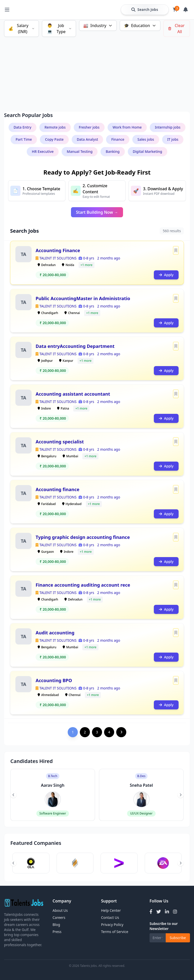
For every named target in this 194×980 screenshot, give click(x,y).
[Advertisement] (97, 68)
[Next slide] (181, 795)
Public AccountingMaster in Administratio (83, 298)
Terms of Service (115, 932)
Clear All (176, 29)
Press (57, 932)
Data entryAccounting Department (75, 346)
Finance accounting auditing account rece (83, 585)
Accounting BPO (54, 680)
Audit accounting (55, 633)
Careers (59, 917)
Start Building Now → (97, 212)
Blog (56, 925)
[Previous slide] (13, 795)
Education (140, 26)
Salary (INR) (21, 29)
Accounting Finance (58, 250)
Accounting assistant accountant (73, 394)
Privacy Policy (112, 925)
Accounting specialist (60, 442)
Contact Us (110, 917)
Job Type (59, 29)
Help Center (111, 910)
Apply (166, 275)
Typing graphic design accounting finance (83, 537)
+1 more (87, 265)
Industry (98, 26)
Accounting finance (57, 489)
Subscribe (178, 938)
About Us (60, 910)
